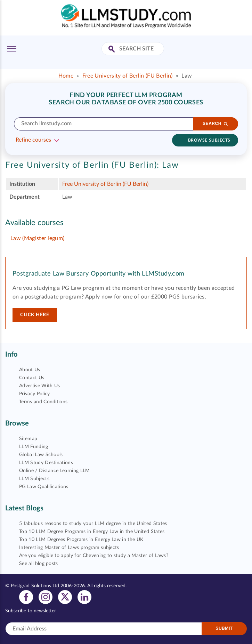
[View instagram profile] (46, 597)
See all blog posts (39, 564)
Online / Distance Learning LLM (55, 471)
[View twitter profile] (65, 597)
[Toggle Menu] (12, 49)
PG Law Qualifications (44, 487)
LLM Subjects (34, 479)
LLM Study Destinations (46, 463)
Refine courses (33, 140)
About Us (30, 370)
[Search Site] (112, 50)
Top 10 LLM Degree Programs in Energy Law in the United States (92, 532)
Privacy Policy (34, 394)
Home (66, 76)
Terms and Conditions (43, 402)
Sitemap (28, 439)
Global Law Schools (41, 455)
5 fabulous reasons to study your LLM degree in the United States (93, 524)
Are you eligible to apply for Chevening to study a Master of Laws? (94, 556)
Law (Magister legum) (37, 238)
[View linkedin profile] (84, 597)
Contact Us (32, 378)
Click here (35, 315)
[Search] (216, 124)
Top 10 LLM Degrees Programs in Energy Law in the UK (81, 540)
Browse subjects (209, 140)
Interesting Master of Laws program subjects (69, 548)
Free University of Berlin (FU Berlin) (128, 76)
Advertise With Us (39, 386)
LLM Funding (34, 447)
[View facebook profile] (26, 597)
